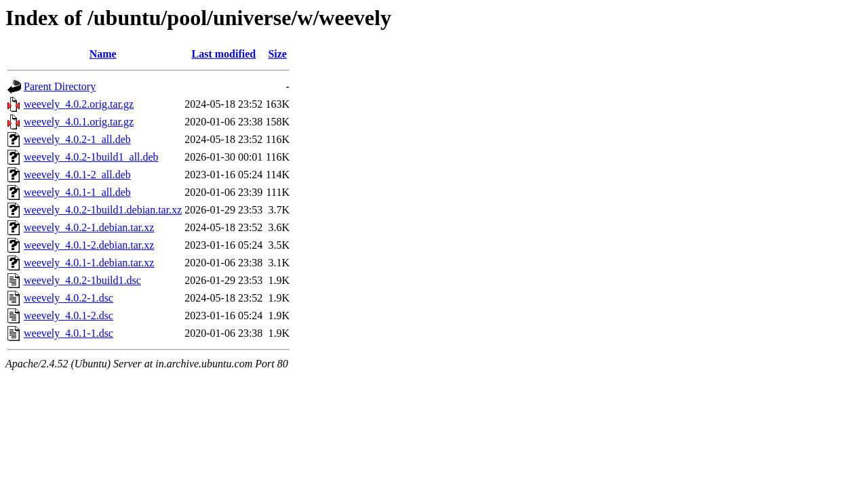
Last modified (223, 54)
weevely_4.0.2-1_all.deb (77, 139)
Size (277, 54)
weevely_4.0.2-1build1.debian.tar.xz (103, 210)
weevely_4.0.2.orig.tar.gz (79, 104)
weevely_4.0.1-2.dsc (68, 316)
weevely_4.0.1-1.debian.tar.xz (89, 263)
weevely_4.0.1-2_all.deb (77, 175)
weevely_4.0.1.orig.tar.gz (79, 122)
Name (103, 54)
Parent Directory (60, 86)
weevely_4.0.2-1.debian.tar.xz (89, 227)
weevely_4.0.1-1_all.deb (77, 192)
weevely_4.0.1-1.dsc (68, 333)
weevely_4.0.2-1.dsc (68, 298)
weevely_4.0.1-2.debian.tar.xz (89, 245)
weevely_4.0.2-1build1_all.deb (91, 157)
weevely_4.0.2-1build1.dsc (82, 280)
